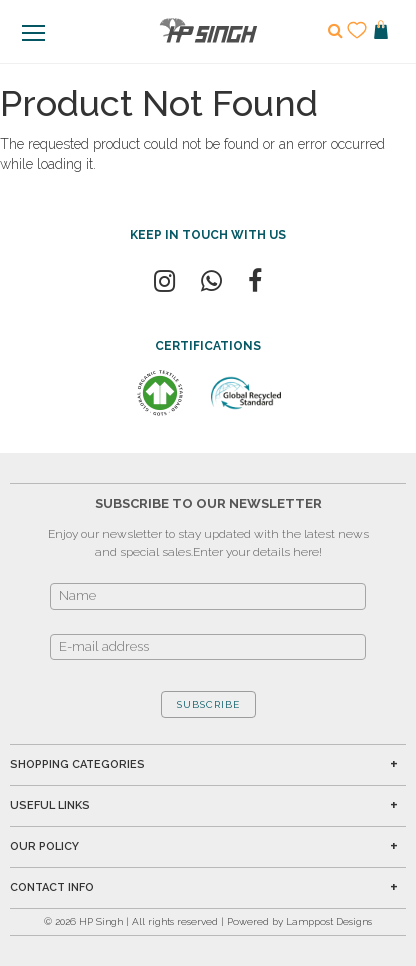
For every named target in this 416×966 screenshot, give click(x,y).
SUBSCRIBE (208, 704)
